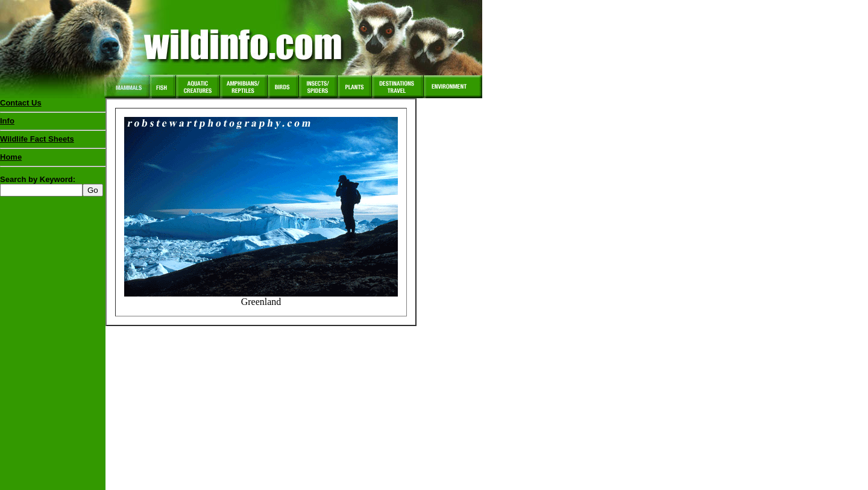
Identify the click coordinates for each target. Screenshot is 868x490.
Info (7, 121)
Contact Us (21, 103)
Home (11, 157)
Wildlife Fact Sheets (53, 142)
